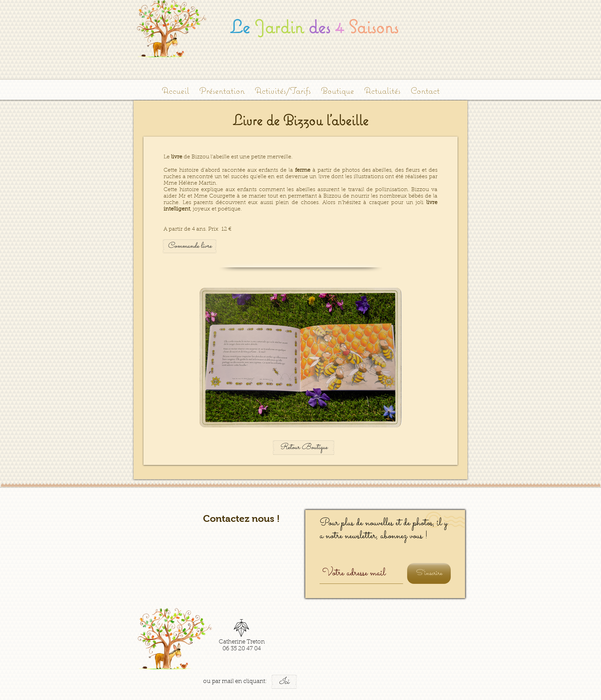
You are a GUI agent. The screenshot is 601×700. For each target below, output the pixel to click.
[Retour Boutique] (304, 448)
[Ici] (284, 682)
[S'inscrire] (429, 573)
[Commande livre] (190, 246)
